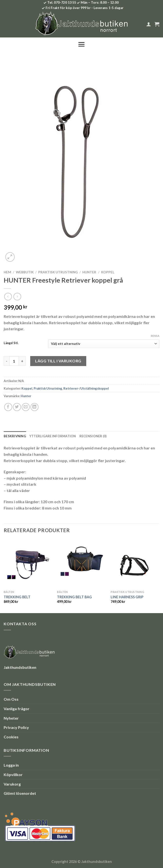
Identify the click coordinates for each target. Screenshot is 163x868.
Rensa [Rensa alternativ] (155, 336)
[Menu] (81, 44)
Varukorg (12, 784)
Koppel (108, 272)
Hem (7, 272)
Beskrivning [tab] (15, 436)
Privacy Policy (16, 727)
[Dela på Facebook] (8, 407)
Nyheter (11, 718)
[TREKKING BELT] (28, 564)
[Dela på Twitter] (17, 407)
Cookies (11, 737)
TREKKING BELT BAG (74, 597)
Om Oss (11, 699)
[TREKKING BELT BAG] (81, 564)
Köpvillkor (13, 774)
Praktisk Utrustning (58, 272)
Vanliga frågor (17, 709)
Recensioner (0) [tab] (93, 436)
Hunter (89, 272)
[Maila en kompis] (26, 407)
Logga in (11, 765)
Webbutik (25, 272)
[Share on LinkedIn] (34, 407)
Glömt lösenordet (20, 793)
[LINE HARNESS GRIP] (135, 564)
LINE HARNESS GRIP (127, 597)
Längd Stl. (11, 343)
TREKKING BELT (17, 597)
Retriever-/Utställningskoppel (86, 388)
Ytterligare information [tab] (53, 436)
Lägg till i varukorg (58, 361)
